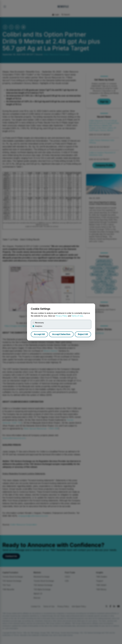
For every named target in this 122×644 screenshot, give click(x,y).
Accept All (39, 334)
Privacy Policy (62, 316)
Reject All (83, 334)
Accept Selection (61, 334)
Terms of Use (77, 316)
